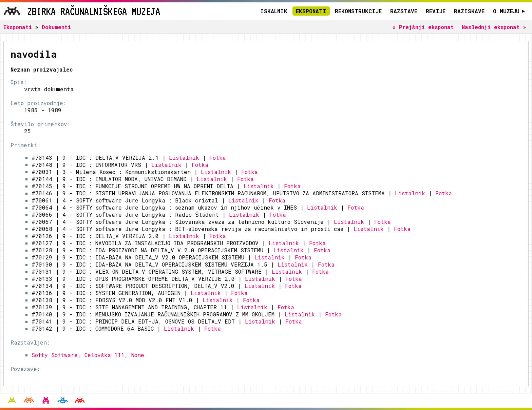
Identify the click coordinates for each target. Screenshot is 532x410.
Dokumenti (56, 27)
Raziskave (469, 11)
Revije (436, 11)
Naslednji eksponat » (494, 27)
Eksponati (311, 11)
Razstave (404, 11)
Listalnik (184, 158)
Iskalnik (274, 11)
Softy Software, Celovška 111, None (88, 355)
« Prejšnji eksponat (423, 27)
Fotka (218, 158)
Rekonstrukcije (358, 11)
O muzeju (509, 11)
